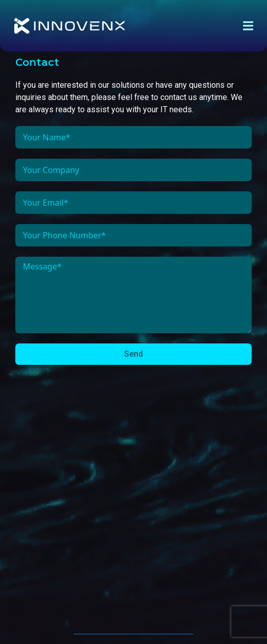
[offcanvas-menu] (248, 26)
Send (133, 354)
